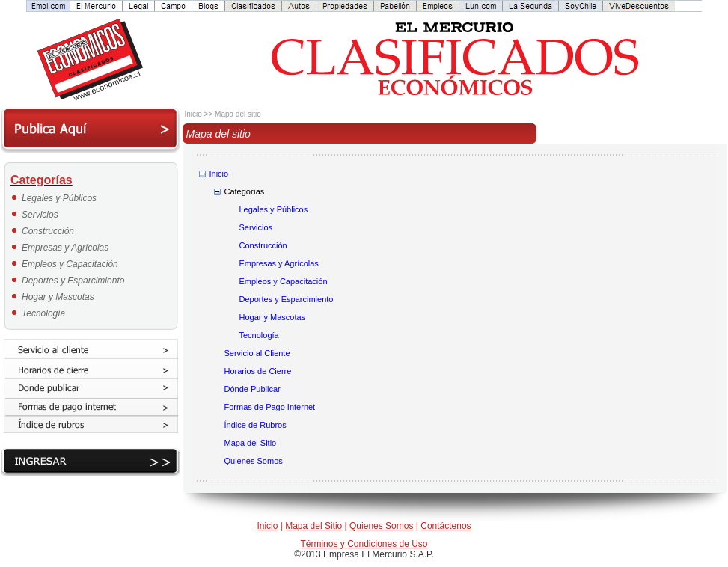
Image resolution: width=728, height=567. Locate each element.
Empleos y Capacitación (70, 264)
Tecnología (43, 313)
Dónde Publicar (253, 389)
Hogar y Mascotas (58, 297)
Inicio (219, 174)
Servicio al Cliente (257, 353)
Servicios (40, 215)
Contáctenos (446, 526)
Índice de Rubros (256, 425)
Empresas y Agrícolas (65, 248)
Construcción (48, 231)
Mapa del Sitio (251, 443)
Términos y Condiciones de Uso (364, 544)
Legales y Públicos (59, 198)
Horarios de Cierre (258, 371)
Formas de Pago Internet (270, 407)
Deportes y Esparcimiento (73, 281)
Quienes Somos (254, 461)
